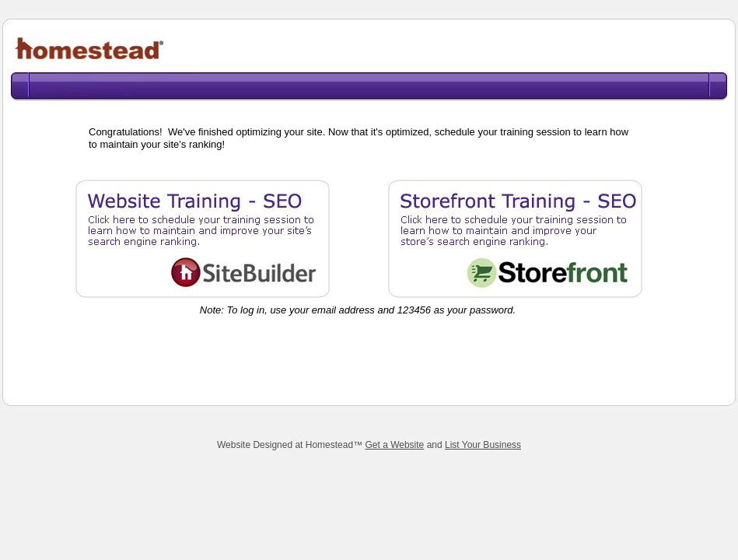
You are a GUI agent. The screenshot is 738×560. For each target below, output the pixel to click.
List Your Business (483, 445)
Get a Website (394, 445)
